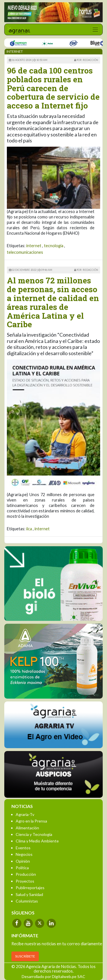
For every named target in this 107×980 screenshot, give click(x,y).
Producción (26, 874)
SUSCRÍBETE (25, 956)
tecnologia (54, 246)
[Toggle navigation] (95, 29)
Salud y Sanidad (29, 894)
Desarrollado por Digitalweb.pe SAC (53, 976)
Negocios (24, 854)
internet (34, 246)
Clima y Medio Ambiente (37, 841)
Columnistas (27, 901)
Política (22, 868)
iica (29, 529)
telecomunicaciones (25, 252)
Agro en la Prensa (31, 821)
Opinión (23, 861)
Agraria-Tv (25, 814)
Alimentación (27, 828)
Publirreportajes (30, 888)
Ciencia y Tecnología (34, 834)
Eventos (23, 848)
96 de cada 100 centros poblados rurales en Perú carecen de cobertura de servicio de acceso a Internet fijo (53, 88)
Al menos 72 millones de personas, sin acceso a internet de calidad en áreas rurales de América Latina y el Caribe (53, 302)
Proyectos (25, 881)
